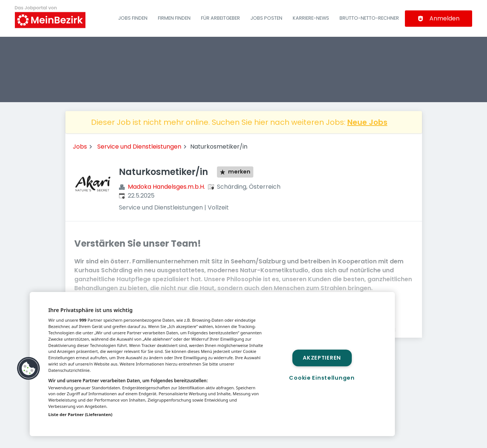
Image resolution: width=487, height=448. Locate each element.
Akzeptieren (322, 358)
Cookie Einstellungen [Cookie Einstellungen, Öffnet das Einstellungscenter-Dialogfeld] (322, 378)
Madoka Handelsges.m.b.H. (166, 187)
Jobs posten (266, 18)
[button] (29, 369)
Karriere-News (311, 18)
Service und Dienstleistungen (139, 147)
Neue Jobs (367, 122)
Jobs (80, 147)
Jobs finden (133, 18)
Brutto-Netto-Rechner (369, 18)
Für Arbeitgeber (220, 18)
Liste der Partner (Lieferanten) (80, 414)
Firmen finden (174, 18)
